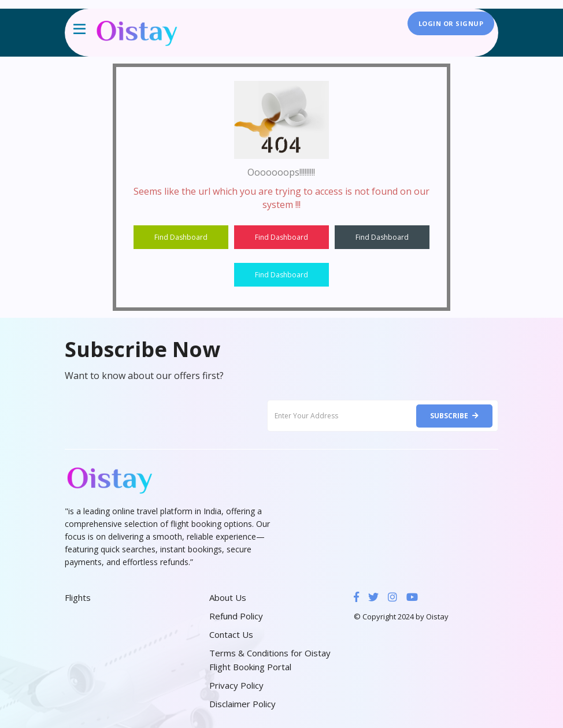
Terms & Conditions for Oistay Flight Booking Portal (270, 660)
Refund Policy (236, 616)
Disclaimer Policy (242, 704)
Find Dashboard (181, 237)
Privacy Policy (236, 685)
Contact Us (231, 634)
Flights (78, 597)
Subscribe (454, 416)
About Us (228, 597)
